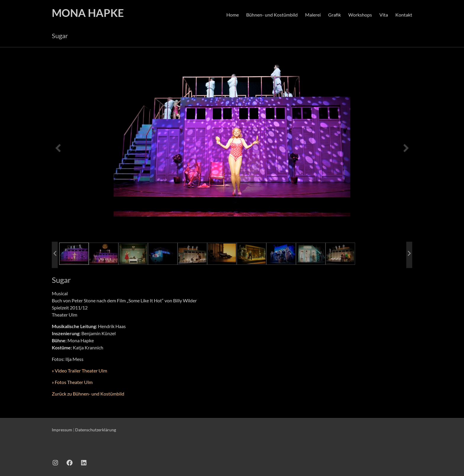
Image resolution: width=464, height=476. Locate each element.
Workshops (360, 15)
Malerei (313, 15)
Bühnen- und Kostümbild (272, 15)
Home (233, 15)
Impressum (62, 430)
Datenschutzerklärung (96, 430)
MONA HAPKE (88, 13)
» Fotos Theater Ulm (72, 382)
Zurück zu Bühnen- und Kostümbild (88, 394)
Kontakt (404, 15)
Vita (384, 15)
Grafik (335, 15)
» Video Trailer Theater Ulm (79, 371)
